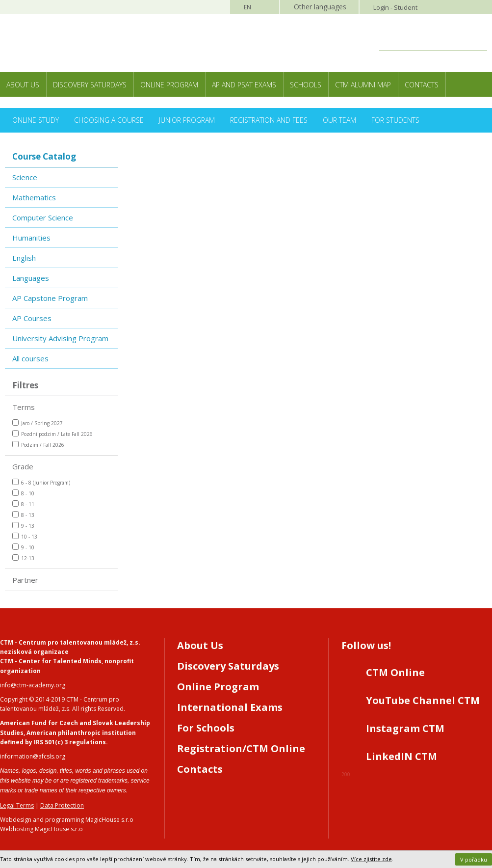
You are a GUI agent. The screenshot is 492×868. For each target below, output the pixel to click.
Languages (31, 278)
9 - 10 (23, 547)
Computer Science (43, 217)
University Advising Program (60, 338)
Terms (24, 407)
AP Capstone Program (50, 298)
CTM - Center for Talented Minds (51, 661)
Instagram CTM (405, 728)
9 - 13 (23, 526)
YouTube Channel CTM (423, 700)
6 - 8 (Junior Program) (41, 482)
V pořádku (474, 859)
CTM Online (395, 672)
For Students (395, 120)
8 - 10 (23, 493)
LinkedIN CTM (401, 756)
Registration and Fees (269, 120)
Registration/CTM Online (241, 748)
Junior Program (187, 120)
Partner (25, 580)
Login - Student (395, 7)
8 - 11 (23, 504)
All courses (30, 358)
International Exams (230, 707)
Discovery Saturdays (90, 85)
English (24, 258)
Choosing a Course (109, 120)
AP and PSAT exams (244, 85)
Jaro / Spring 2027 (38, 423)
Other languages (320, 7)
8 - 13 (23, 515)
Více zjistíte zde (371, 859)
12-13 (23, 558)
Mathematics (34, 197)
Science (25, 177)
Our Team (339, 120)
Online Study (36, 120)
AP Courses (32, 318)
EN (247, 7)
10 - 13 (25, 536)
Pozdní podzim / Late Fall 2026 (52, 434)
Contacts (422, 85)
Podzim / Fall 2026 (38, 445)
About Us (23, 85)
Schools (306, 85)
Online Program (169, 85)
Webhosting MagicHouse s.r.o (41, 829)
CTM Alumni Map (363, 85)
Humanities (31, 238)
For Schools (206, 728)
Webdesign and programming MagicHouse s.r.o (67, 820)
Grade (23, 466)
